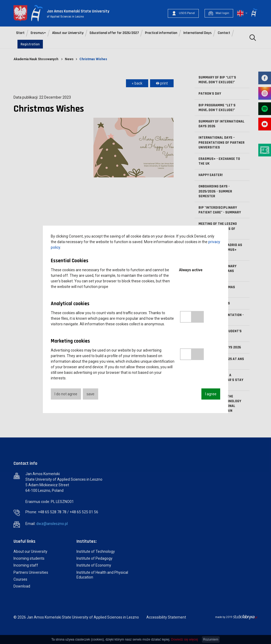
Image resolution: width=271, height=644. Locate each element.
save (91, 394)
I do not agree (66, 394)
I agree (211, 394)
